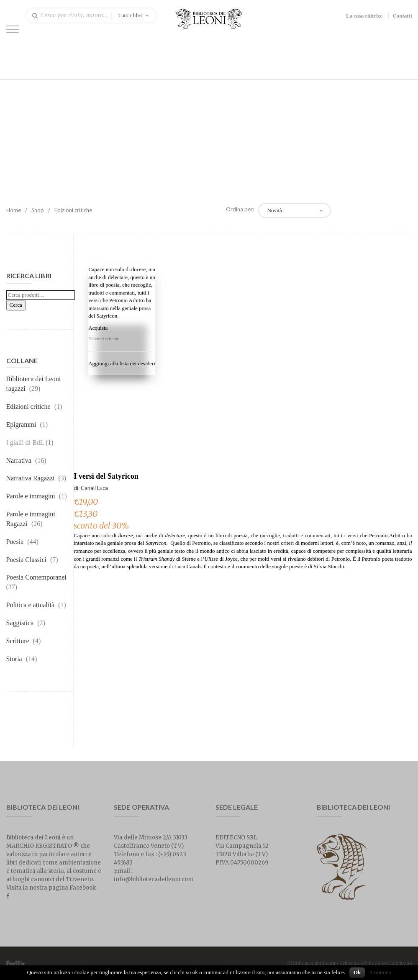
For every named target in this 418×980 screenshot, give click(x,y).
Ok (357, 972)
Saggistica (20, 623)
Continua (381, 972)
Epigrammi (21, 425)
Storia (14, 659)
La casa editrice (364, 16)
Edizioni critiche (28, 407)
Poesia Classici (26, 560)
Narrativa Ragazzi (31, 478)
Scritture (18, 641)
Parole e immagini (31, 496)
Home (14, 210)
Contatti (402, 16)
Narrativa (19, 460)
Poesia (15, 542)
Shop (38, 210)
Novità (275, 210)
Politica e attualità (31, 605)
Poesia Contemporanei (36, 577)
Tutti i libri (130, 15)
